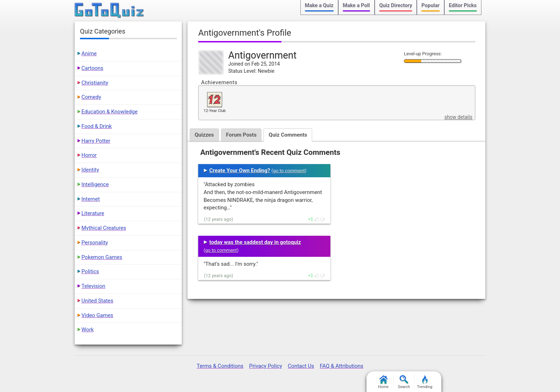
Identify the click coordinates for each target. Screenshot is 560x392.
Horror (89, 155)
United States (97, 301)
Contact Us (301, 366)
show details (458, 117)
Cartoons (92, 68)
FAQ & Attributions (341, 366)
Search (404, 382)
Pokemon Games (102, 257)
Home (383, 382)
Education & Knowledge (109, 112)
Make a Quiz (319, 6)
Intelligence (95, 184)
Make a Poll (356, 6)
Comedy (91, 97)
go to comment (289, 171)
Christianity (95, 83)
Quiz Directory (396, 6)
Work (87, 330)
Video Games (97, 315)
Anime (89, 54)
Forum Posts (241, 135)
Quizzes (204, 135)
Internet (91, 199)
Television (93, 286)
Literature (93, 213)
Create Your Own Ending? (240, 170)
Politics (90, 271)
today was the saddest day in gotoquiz (255, 242)
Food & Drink (97, 126)
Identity (90, 170)
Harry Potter (96, 141)
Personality (95, 243)
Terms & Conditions (220, 366)
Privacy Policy (265, 366)
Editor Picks (463, 6)
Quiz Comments (288, 135)
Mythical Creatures (104, 228)
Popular (431, 6)
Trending (425, 382)
